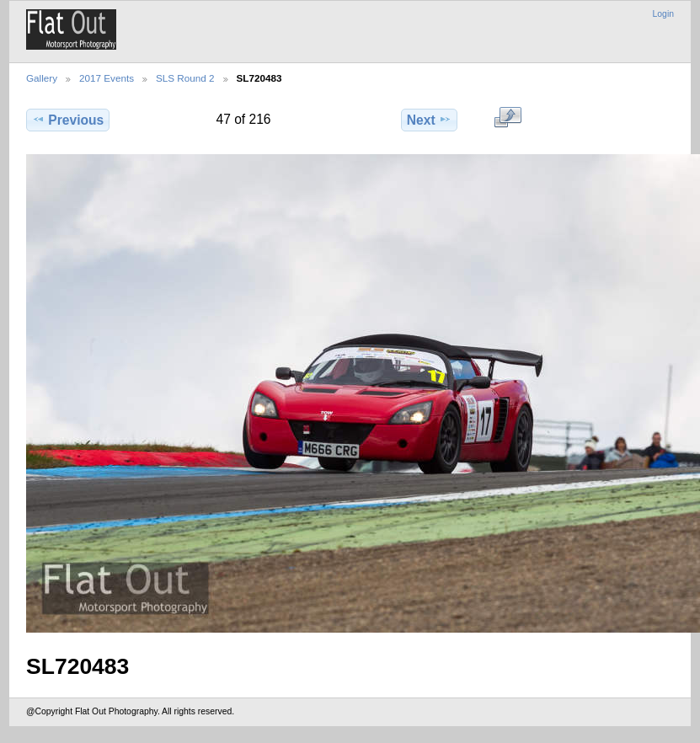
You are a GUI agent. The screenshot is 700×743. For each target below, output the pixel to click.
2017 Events (107, 78)
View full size (508, 118)
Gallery (42, 78)
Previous (68, 120)
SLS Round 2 (185, 78)
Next (429, 120)
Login (663, 14)
